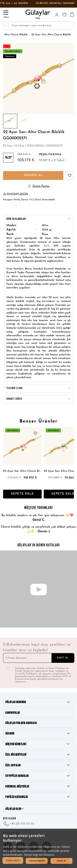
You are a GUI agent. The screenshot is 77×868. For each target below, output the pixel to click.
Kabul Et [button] (62, 861)
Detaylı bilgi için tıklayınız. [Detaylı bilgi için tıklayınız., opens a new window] (39, 855)
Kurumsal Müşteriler (37, 786)
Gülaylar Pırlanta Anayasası (21, 723)
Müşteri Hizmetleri (37, 744)
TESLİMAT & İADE (38, 388)
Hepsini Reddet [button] (37, 861)
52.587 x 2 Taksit (52, 160)
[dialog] (38, 848)
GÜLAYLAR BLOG (15, 809)
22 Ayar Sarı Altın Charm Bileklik (22, 471)
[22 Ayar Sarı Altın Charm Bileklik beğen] (70, 176)
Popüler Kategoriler (37, 797)
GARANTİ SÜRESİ (38, 399)
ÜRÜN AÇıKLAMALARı (38, 219)
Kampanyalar (13, 713)
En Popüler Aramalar (37, 776)
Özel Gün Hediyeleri (37, 755)
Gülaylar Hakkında (37, 702)
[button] (13, 861)
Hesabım (37, 734)
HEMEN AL (33, 175)
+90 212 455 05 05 (19, 824)
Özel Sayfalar (37, 765)
